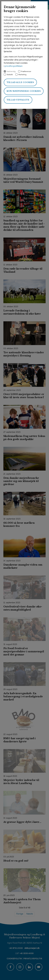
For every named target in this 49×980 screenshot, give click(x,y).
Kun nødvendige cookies (24, 91)
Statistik (10, 75)
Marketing (22, 75)
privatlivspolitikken (14, 66)
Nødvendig (11, 71)
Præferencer (26, 71)
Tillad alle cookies (20, 82)
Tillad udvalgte (18, 100)
